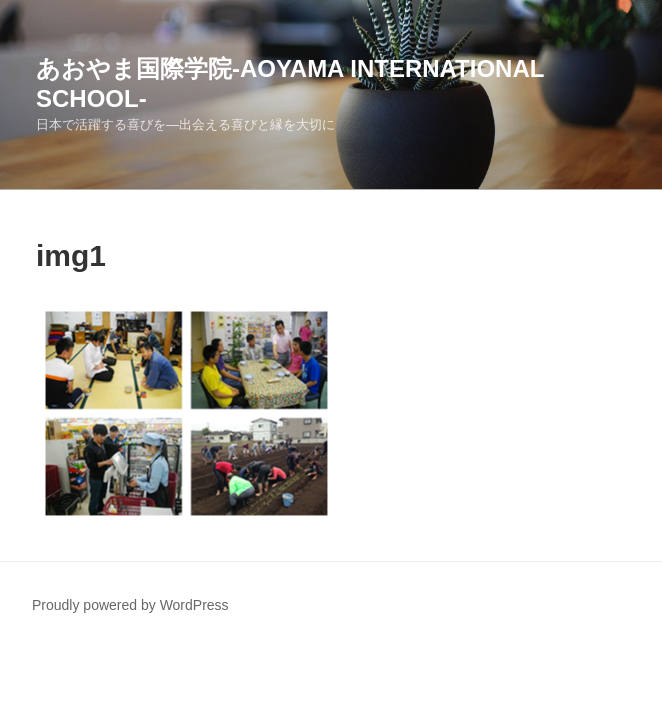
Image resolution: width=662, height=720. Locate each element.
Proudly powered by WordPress (130, 605)
